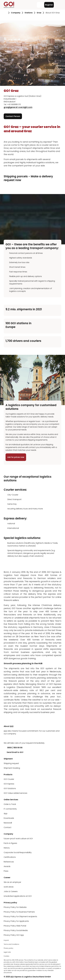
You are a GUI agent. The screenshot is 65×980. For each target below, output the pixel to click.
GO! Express (9, 784)
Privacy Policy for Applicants (16, 921)
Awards (7, 866)
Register (49, 5)
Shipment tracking (12, 768)
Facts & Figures (10, 843)
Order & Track (10, 804)
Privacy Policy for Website (15, 907)
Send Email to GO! (14, 752)
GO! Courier (9, 779)
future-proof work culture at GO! (18, 839)
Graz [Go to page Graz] (39, 13)
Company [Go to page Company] (16, 13)
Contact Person (13, 116)
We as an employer (12, 882)
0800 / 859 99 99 (13, 748)
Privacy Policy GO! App (14, 935)
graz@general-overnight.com (18, 107)
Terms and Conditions (11, 944)
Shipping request (11, 763)
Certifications (10, 857)
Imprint (6, 940)
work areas (9, 887)
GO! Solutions (10, 788)
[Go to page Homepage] (5, 13)
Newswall (8, 823)
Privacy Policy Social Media (16, 930)
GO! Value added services (15, 793)
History (7, 848)
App (6, 813)
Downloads (9, 818)
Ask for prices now (16, 457)
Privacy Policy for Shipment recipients (20, 916)
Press (6, 871)
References (9, 862)
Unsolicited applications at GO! (18, 896)
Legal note (7, 952)
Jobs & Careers (11, 891)
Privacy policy (8, 948)
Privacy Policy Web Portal (15, 926)
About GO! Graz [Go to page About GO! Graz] (53, 13)
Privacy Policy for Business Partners (19, 912)
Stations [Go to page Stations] (29, 13)
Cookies (6, 956)
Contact (8, 827)
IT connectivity (10, 809)
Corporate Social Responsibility (18, 852)
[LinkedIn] (5, 738)
